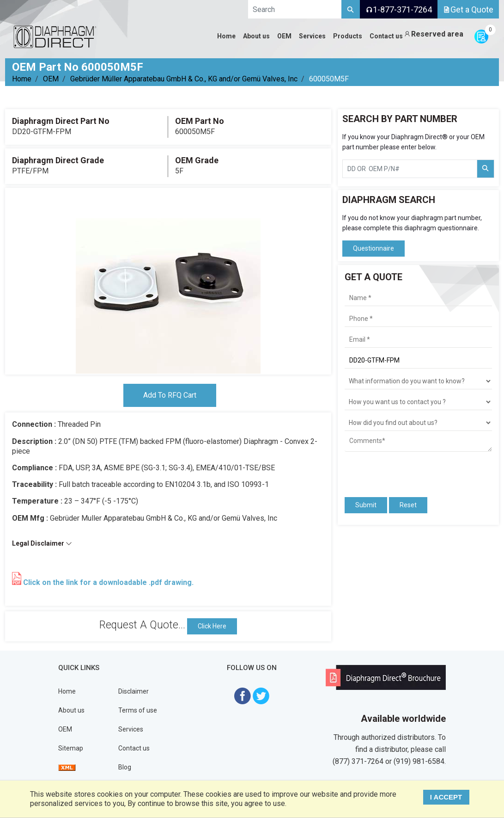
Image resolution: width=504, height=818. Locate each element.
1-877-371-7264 (399, 9)
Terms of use (138, 710)
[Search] (351, 9)
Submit (366, 505)
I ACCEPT (446, 797)
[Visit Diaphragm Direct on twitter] (261, 695)
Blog (125, 767)
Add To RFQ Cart (170, 395)
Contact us (134, 748)
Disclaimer (134, 691)
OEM (51, 79)
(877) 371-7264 (358, 761)
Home (22, 79)
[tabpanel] (168, 281)
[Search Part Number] (486, 169)
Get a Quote (468, 9)
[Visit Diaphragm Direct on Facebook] (243, 695)
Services (131, 729)
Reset (408, 505)
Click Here (212, 626)
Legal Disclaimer (42, 543)
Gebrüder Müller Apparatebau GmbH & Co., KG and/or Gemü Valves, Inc (184, 79)
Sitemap (71, 748)
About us (71, 710)
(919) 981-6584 (419, 761)
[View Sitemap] (67, 767)
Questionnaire (373, 248)
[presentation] (399, 470)
